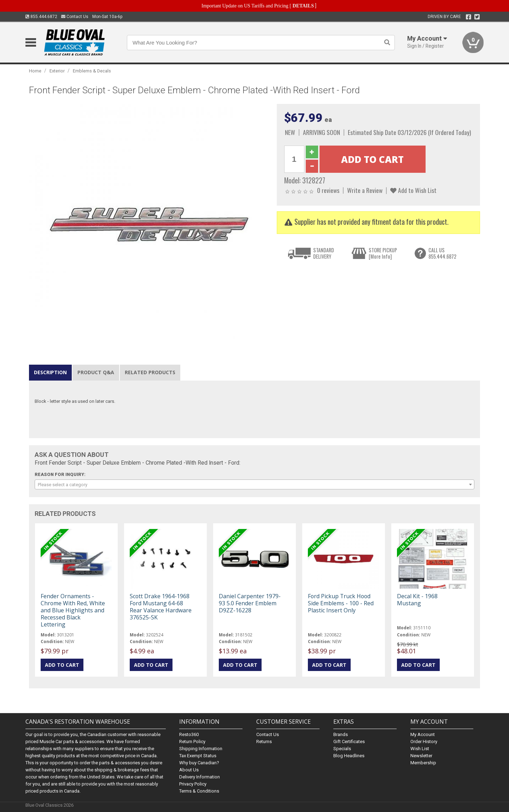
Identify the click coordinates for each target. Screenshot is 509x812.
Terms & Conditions (199, 791)
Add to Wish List (413, 190)
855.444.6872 (41, 17)
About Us (189, 770)
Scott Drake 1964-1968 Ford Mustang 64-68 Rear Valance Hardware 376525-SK (161, 607)
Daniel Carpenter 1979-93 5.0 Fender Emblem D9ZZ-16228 (250, 603)
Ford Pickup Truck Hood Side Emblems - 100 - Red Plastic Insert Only (341, 603)
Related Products (150, 372)
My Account (423, 734)
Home (35, 71)
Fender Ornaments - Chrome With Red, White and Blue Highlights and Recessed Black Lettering (73, 610)
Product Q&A (96, 372)
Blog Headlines (349, 756)
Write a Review (365, 190)
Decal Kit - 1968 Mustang (417, 600)
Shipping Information (201, 749)
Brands (341, 734)
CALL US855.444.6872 (442, 253)
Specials (342, 749)
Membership (423, 763)
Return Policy (192, 742)
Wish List (420, 749)
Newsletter (421, 756)
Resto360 (189, 734)
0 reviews (328, 190)
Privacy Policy (193, 784)
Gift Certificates (349, 742)
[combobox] (255, 484)
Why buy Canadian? (199, 763)
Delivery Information (200, 777)
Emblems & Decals (92, 71)
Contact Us (75, 17)
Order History (424, 742)
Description (50, 372)
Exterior (57, 71)
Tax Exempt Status (198, 756)
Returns (264, 742)
